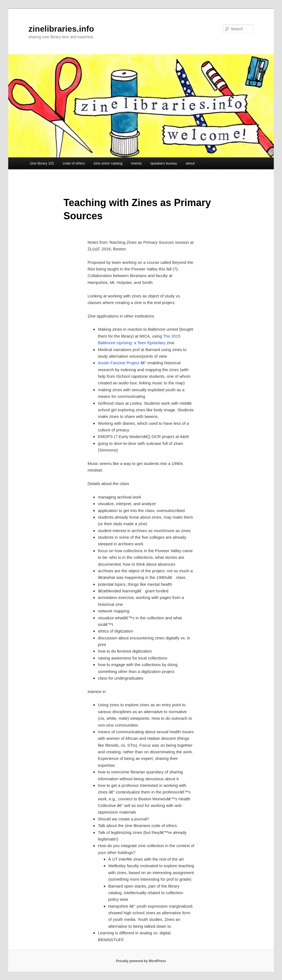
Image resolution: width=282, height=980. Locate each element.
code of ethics (74, 163)
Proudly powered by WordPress (141, 961)
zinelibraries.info (61, 29)
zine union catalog (108, 163)
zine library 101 (42, 163)
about (190, 163)
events (136, 163)
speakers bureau (164, 163)
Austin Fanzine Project (118, 363)
